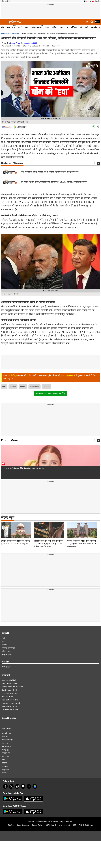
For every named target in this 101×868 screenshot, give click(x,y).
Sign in (97, 1)
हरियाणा (4, 763)
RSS (74, 825)
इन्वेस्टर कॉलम (6, 651)
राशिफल (74, 27)
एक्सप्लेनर (94, 27)
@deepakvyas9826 (30, 43)
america (23, 387)
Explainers (16, 34)
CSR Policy (50, 825)
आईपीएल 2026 (37, 27)
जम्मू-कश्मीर (5, 769)
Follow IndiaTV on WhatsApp (50, 394)
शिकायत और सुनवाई (8, 648)
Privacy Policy (37, 825)
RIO (81, 825)
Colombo (46, 387)
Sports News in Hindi (9, 690)
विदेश (47, 27)
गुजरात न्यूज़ (5, 756)
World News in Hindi (9, 683)
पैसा (67, 27)
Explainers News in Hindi (11, 703)
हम (3, 641)
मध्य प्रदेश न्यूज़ (6, 746)
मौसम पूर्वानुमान (7, 667)
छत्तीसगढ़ (5, 766)
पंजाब (4, 760)
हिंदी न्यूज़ (14, 375)
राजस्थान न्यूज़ (6, 753)
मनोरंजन (54, 27)
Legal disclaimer (23, 825)
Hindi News (5, 34)
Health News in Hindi (9, 706)
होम (2, 27)
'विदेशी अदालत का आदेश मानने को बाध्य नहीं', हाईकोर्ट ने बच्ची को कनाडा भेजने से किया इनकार (82, 527)
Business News (7, 697)
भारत (27, 27)
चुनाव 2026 (11, 27)
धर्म (81, 27)
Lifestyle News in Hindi (10, 710)
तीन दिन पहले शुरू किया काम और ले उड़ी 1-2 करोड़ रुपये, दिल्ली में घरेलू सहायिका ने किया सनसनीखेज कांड (49, 527)
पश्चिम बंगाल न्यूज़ (7, 740)
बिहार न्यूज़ (5, 743)
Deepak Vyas (15, 43)
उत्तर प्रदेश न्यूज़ (6, 733)
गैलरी (86, 27)
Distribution (89, 825)
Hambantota (34, 387)
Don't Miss (9, 440)
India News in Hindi (9, 680)
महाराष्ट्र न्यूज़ (5, 750)
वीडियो (20, 27)
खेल (61, 27)
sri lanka (13, 387)
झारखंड (4, 773)
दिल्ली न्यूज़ (5, 736)
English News (7, 655)
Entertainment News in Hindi (12, 687)
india (4, 387)
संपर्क (3, 638)
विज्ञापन (4, 645)
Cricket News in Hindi (10, 693)
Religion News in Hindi (10, 700)
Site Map (11, 825)
